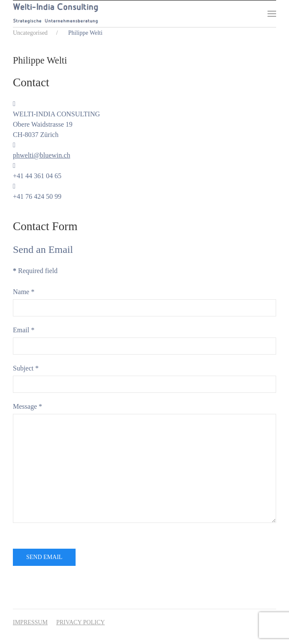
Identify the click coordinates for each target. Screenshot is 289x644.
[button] (272, 14)
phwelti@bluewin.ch (41, 155)
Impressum (30, 622)
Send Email (44, 557)
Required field (35, 271)
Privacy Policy (81, 622)
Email (24, 330)
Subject (26, 368)
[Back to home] (56, 14)
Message (27, 406)
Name (24, 292)
